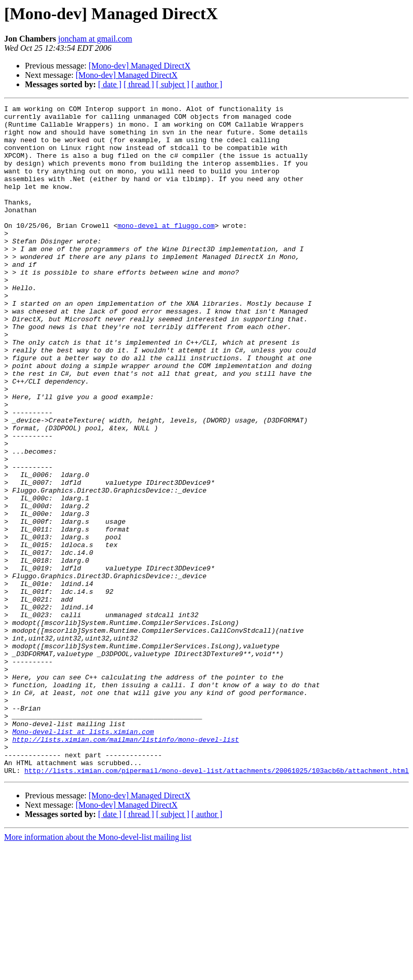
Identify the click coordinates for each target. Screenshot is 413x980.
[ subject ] (173, 84)
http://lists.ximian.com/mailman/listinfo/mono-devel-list (126, 867)
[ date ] (110, 84)
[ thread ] (139, 84)
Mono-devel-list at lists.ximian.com (83, 857)
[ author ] (207, 84)
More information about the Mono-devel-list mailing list (98, 971)
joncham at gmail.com (95, 39)
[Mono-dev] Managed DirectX (140, 66)
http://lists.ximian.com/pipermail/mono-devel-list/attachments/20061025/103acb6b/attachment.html (217, 904)
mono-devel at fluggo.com (166, 250)
